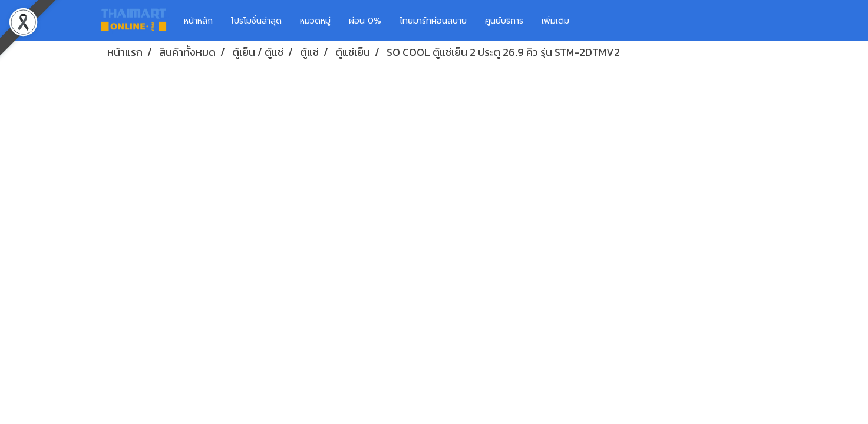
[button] (596, 21)
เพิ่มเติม (555, 21)
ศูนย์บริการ (504, 21)
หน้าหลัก (198, 21)
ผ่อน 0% (365, 21)
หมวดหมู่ (315, 21)
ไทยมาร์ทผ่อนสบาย (433, 21)
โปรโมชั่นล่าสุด (256, 21)
